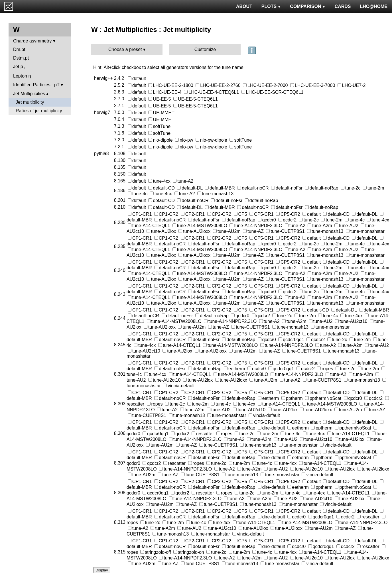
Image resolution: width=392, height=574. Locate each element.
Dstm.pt (21, 58)
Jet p (19, 67)
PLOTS (271, 6)
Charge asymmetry (32, 41)
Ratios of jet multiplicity (39, 111)
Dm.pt (19, 49)
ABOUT (244, 6)
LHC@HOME (374, 6)
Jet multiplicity (30, 102)
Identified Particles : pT (36, 85)
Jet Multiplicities (29, 94)
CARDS (343, 6)
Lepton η (22, 76)
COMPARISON (308, 6)
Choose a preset (125, 49)
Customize (205, 49)
